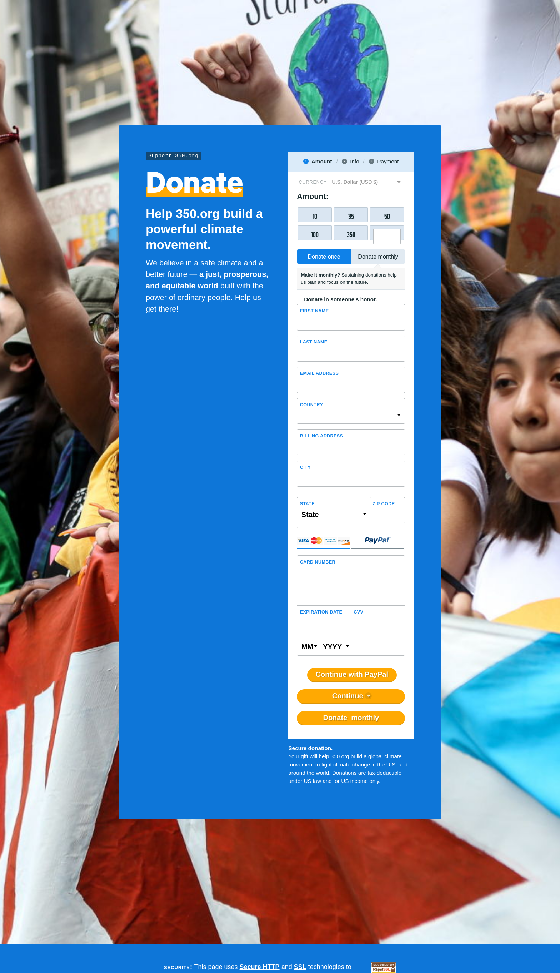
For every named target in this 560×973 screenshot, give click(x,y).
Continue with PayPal (352, 675)
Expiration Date (321, 612)
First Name (314, 311)
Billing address (322, 436)
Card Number (318, 562)
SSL (300, 967)
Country (311, 405)
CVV (358, 612)
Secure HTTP (260, 967)
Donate (351, 718)
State (307, 504)
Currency (313, 182)
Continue (348, 696)
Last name (314, 342)
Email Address (319, 373)
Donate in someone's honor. (340, 299)
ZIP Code (384, 504)
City (305, 467)
